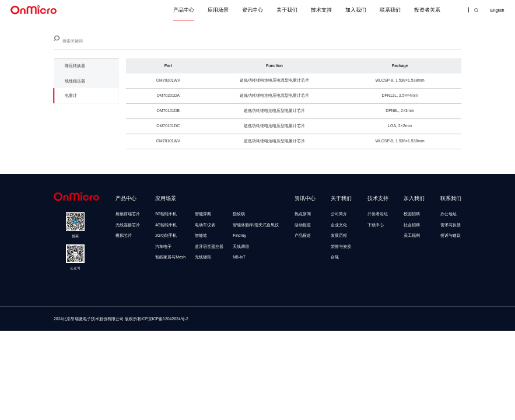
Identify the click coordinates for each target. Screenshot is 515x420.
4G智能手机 (166, 225)
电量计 (71, 98)
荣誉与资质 (341, 246)
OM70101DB (168, 116)
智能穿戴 (203, 214)
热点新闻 (303, 214)
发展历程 (339, 235)
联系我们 (390, 10)
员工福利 (412, 235)
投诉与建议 (451, 235)
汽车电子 (163, 246)
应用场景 (218, 10)
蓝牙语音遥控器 (209, 246)
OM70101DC (168, 132)
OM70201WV (168, 86)
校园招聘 (412, 214)
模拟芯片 (124, 235)
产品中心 (184, 10)
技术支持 (321, 10)
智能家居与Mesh (170, 257)
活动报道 (303, 225)
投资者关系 (427, 10)
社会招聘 (412, 225)
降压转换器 (75, 69)
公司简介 (339, 214)
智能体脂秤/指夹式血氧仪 (256, 225)
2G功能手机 (166, 235)
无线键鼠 (203, 257)
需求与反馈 (451, 225)
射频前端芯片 (128, 214)
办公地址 (449, 214)
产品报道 (303, 235)
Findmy (239, 235)
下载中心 (376, 225)
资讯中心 (253, 10)
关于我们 (287, 10)
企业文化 (339, 225)
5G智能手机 (166, 214)
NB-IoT (239, 257)
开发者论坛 (378, 214)
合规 (335, 257)
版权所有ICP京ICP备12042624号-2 (157, 319)
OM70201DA (168, 101)
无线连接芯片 (128, 225)
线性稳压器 (75, 83)
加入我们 (356, 10)
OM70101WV (168, 147)
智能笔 (201, 235)
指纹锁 (239, 214)
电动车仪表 (205, 225)
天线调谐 (241, 246)
